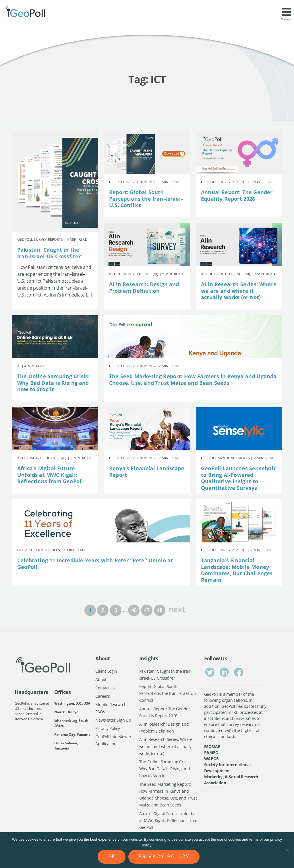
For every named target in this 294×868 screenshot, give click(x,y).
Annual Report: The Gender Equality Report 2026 (237, 195)
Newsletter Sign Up (113, 721)
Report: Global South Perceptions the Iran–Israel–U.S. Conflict (146, 199)
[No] (287, 850)
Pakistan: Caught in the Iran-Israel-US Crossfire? (49, 253)
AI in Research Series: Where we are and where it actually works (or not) (239, 291)
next (177, 608)
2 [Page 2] (103, 610)
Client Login (106, 671)
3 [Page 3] (116, 610)
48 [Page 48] (159, 610)
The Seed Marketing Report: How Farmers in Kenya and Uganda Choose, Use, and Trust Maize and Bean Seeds (193, 379)
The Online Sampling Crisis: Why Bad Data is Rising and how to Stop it (53, 383)
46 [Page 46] (134, 610)
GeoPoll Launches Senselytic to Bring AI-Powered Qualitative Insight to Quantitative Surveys (239, 478)
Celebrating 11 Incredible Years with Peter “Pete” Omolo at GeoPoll (95, 564)
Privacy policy (164, 856)
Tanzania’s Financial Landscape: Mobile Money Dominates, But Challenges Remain (237, 570)
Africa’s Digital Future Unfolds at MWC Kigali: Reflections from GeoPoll (50, 475)
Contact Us (105, 688)
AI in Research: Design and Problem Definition (144, 287)
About (101, 679)
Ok (112, 856)
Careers (102, 696)
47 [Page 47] (147, 610)
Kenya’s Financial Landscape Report (147, 472)
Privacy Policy (108, 729)
